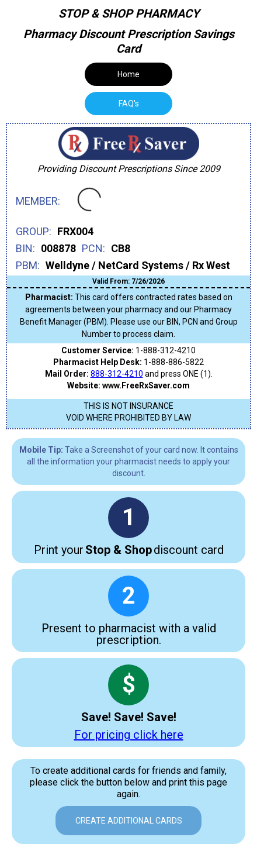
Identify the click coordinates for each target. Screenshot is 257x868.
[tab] (128, 104)
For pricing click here (129, 735)
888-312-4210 (117, 374)
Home (128, 74)
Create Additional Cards (129, 821)
